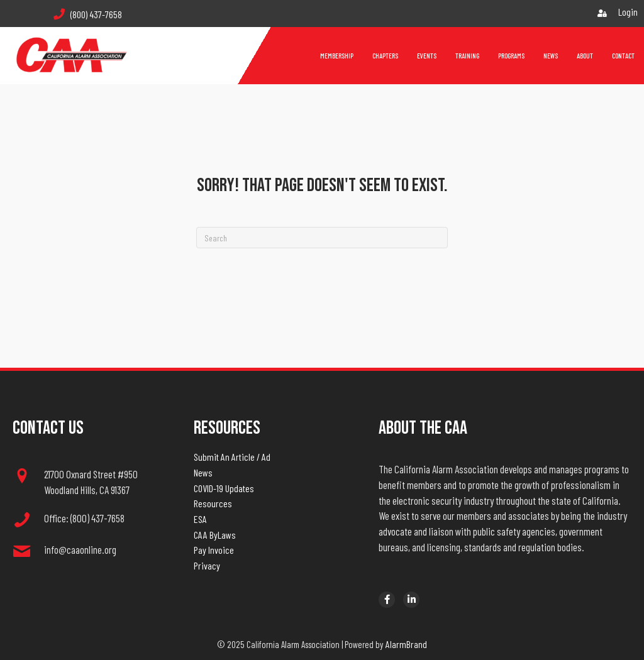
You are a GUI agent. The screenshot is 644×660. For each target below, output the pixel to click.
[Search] (322, 238)
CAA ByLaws (215, 535)
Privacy (207, 565)
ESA (200, 519)
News (203, 472)
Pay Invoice (214, 550)
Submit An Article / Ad (232, 457)
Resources (213, 503)
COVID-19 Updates (224, 488)
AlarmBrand (406, 644)
